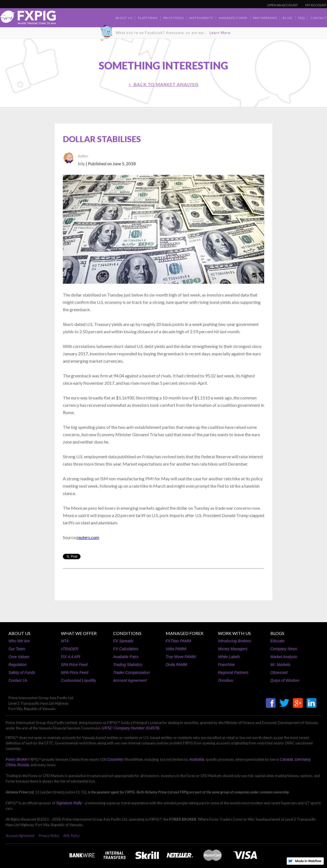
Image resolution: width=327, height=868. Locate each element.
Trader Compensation (131, 673)
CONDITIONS (127, 633)
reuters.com (88, 537)
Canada (286, 759)
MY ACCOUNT (316, 5)
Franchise (226, 665)
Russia (23, 765)
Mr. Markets (280, 665)
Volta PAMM (176, 649)
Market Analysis (284, 657)
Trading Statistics (128, 665)
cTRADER (70, 649)
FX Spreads (123, 641)
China (11, 765)
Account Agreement (130, 680)
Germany (303, 759)
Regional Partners (233, 673)
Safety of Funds (22, 673)
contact (319, 18)
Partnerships (265, 18)
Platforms (148, 18)
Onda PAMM (176, 665)
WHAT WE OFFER (79, 633)
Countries (115, 759)
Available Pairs (126, 657)
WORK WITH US (234, 633)
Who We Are (19, 641)
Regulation (18, 665)
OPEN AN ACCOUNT (283, 5)
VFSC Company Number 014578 (130, 728)
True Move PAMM (181, 657)
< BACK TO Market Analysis (164, 84)
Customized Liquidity (78, 680)
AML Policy (71, 836)
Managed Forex (233, 18)
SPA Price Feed (74, 665)
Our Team (17, 649)
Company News (284, 649)
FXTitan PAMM (178, 641)
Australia (197, 759)
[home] (28, 19)
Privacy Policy (49, 836)
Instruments (201, 18)
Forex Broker (17, 759)
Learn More (220, 33)
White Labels (229, 657)
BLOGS (277, 633)
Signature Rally (69, 803)
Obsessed (279, 673)
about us (124, 18)
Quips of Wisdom (285, 680)
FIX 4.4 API (71, 657)
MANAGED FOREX (184, 633)
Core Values (19, 657)
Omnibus (226, 680)
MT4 (65, 641)
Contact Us (18, 680)
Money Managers (233, 649)
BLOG (288, 18)
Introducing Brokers (234, 641)
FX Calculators (126, 649)
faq (301, 18)
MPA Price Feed (75, 673)
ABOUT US (19, 633)
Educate (277, 641)
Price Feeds (173, 18)
